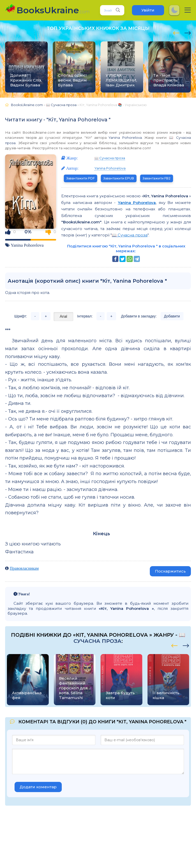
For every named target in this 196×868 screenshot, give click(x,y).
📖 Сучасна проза (110, 158)
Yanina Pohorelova (125, 138)
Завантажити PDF (81, 178)
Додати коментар (38, 787)
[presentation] (176, 32)
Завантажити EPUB (119, 178)
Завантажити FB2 (157, 178)
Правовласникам (24, 568)
